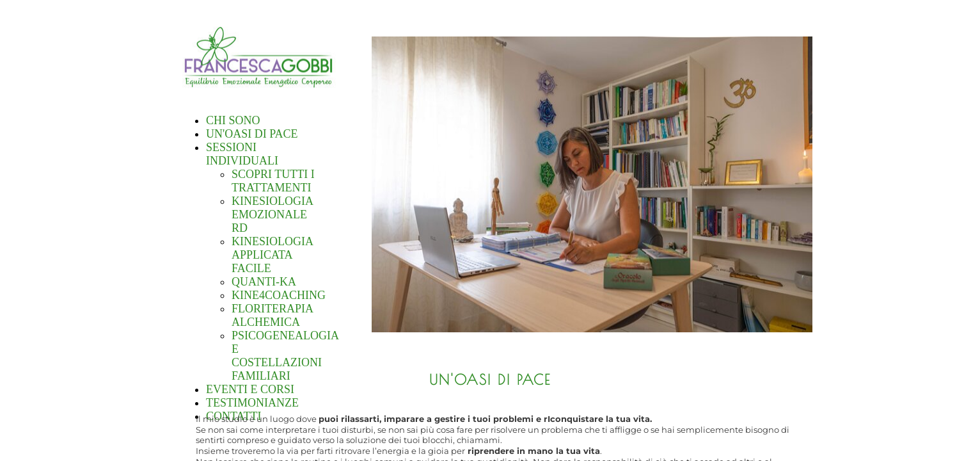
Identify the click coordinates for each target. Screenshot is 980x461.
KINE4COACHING (279, 295)
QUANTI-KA (264, 282)
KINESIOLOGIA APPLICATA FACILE (272, 255)
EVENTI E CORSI (250, 389)
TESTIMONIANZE (252, 403)
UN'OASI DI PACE (252, 134)
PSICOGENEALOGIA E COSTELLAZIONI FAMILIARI (285, 356)
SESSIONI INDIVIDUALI (242, 154)
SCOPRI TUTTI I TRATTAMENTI (273, 181)
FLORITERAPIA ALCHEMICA (272, 315)
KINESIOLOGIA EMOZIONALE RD (272, 214)
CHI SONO (233, 120)
